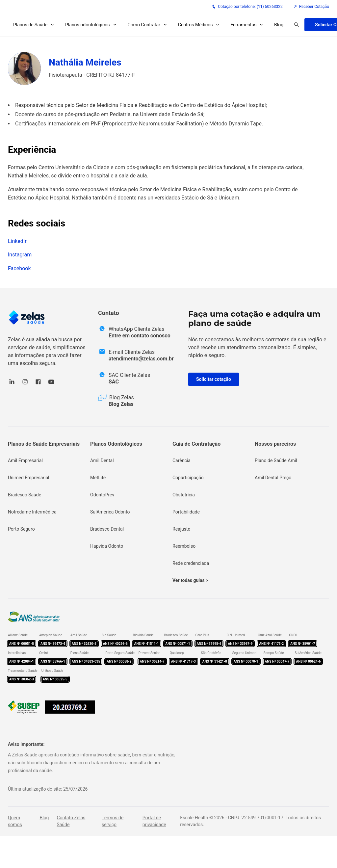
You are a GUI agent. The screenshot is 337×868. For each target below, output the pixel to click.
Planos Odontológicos (116, 444)
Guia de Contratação (196, 444)
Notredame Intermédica (32, 512)
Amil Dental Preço (273, 478)
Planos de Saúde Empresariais (44, 444)
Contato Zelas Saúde (71, 821)
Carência (181, 460)
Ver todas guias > (190, 580)
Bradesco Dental (107, 529)
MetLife (98, 478)
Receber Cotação (311, 7)
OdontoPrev (102, 495)
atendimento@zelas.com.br (141, 359)
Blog (279, 25)
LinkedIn (18, 241)
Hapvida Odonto (107, 546)
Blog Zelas (121, 404)
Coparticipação (188, 478)
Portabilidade (186, 512)
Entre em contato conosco (140, 336)
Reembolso (184, 546)
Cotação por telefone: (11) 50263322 (247, 7)
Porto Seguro (21, 529)
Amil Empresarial (25, 460)
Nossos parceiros (275, 444)
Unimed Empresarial (28, 478)
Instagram (20, 255)
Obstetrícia (184, 495)
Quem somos (15, 821)
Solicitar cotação (214, 379)
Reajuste (181, 529)
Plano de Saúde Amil (276, 460)
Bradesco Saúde (25, 495)
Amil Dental (102, 460)
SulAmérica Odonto (110, 512)
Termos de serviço (113, 821)
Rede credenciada (191, 563)
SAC (114, 382)
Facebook (19, 268)
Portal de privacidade (154, 821)
